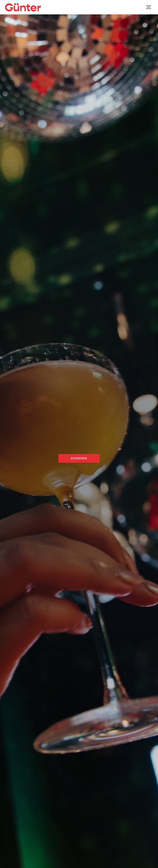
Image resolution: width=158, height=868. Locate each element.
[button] (149, 7)
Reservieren (79, 458)
